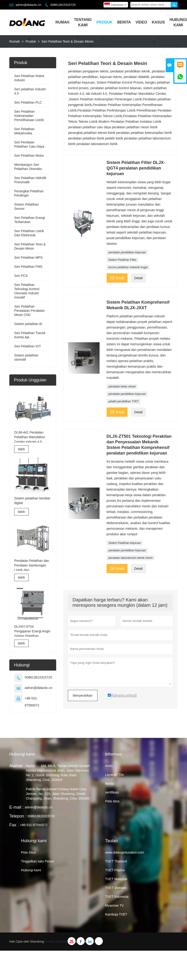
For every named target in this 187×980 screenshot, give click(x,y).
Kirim (109, 766)
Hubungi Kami (178, 22)
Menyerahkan (83, 695)
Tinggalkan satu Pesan (38, 861)
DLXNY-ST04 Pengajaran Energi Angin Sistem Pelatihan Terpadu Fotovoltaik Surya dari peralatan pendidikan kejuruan (32, 631)
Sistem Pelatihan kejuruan (125, 543)
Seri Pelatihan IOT (28, 346)
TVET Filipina (115, 870)
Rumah (62, 22)
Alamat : (17, 766)
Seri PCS (21, 276)
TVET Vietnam (116, 888)
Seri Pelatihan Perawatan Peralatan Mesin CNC (29, 311)
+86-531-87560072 (34, 825)
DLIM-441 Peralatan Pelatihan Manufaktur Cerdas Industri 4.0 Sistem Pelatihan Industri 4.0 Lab (32, 437)
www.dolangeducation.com (125, 852)
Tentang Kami (83, 22)
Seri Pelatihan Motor (29, 156)
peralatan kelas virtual (122, 387)
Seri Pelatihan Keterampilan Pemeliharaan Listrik (29, 116)
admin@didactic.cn (28, 5)
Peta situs (112, 801)
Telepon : (18, 816)
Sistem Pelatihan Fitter (123, 260)
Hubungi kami (22, 754)
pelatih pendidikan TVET (124, 401)
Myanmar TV (114, 905)
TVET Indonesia (117, 897)
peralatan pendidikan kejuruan (127, 252)
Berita (124, 22)
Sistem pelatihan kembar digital (32, 501)
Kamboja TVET (116, 914)
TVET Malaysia (116, 879)
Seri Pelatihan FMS (28, 267)
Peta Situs (28, 852)
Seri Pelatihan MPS (28, 258)
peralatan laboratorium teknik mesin (131, 558)
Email (117, 277)
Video (141, 22)
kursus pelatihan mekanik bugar (128, 267)
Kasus (158, 22)
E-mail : (16, 807)
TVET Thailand (116, 861)
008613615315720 (63, 5)
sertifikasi (112, 792)
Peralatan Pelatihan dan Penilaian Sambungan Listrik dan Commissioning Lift (32, 566)
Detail (139, 278)
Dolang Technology (58, 941)
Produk (104, 22)
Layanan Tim (114, 775)
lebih (21, 449)
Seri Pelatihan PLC (28, 102)
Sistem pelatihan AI (28, 324)
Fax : (14, 825)
